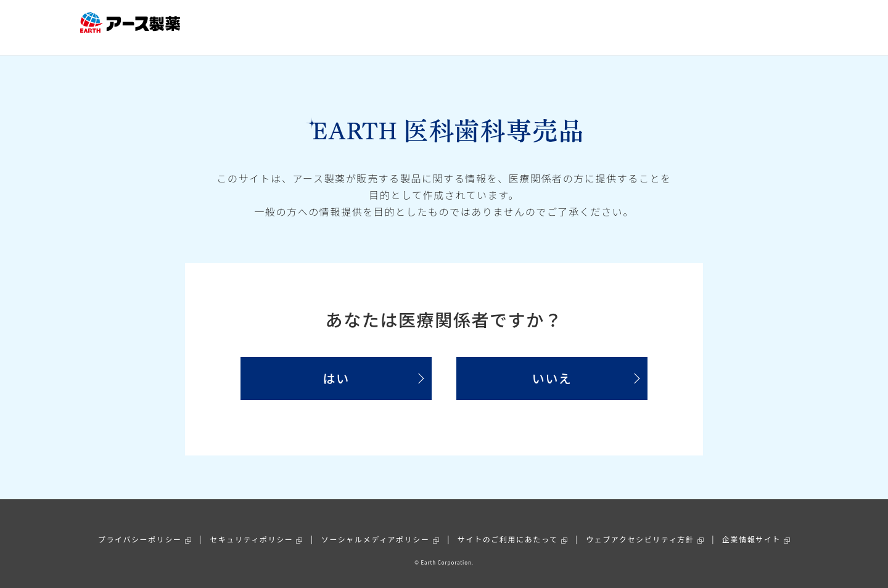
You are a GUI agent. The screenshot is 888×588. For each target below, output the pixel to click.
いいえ (552, 366)
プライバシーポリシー (140, 526)
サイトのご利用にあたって (508, 526)
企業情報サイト (751, 526)
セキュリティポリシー (251, 526)
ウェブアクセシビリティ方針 (640, 526)
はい (336, 366)
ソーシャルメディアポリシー (376, 526)
